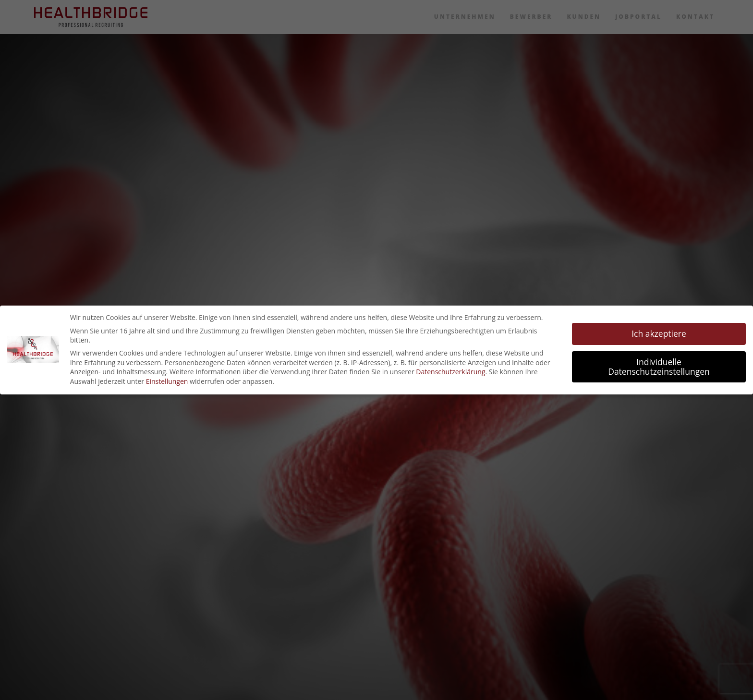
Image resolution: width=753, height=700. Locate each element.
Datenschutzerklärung (450, 372)
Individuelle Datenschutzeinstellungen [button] (659, 367)
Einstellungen (167, 381)
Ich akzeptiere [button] (659, 333)
